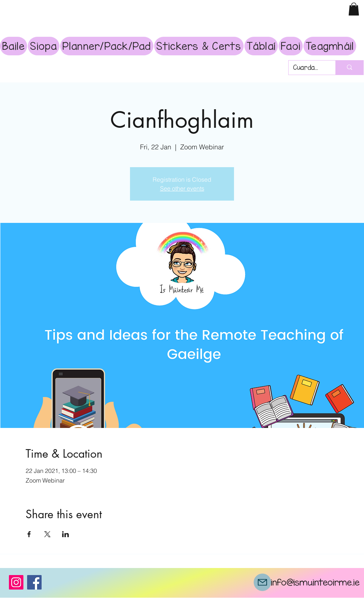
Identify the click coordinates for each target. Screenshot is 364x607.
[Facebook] (34, 582)
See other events (182, 188)
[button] (354, 9)
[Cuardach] (306, 68)
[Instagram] (16, 582)
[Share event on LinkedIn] (66, 534)
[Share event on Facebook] (29, 534)
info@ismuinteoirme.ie (315, 582)
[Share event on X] (47, 534)
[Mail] (262, 582)
